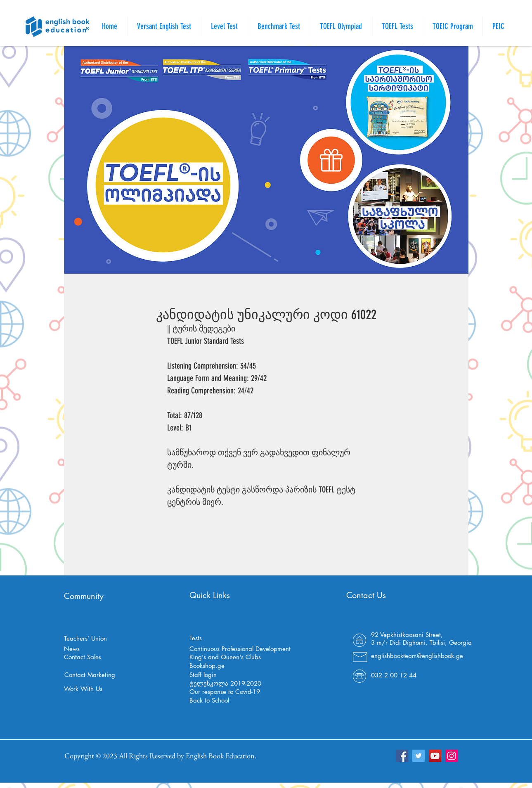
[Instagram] (452, 756)
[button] (397, 26)
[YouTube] (435, 756)
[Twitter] (419, 756)
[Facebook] (402, 756)
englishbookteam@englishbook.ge (417, 656)
